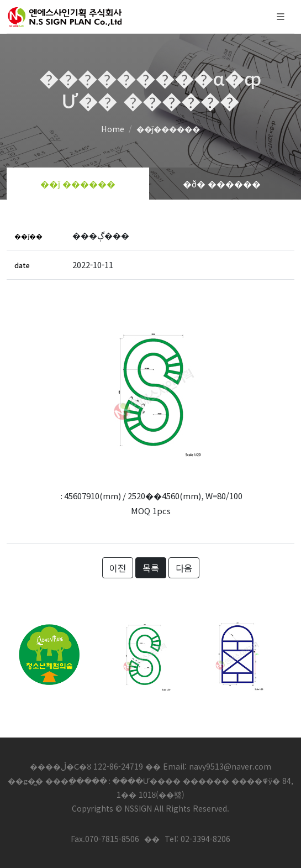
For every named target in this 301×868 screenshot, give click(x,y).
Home (113, 129)
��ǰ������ (168, 129)
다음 (184, 568)
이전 (118, 568)
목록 (151, 568)
